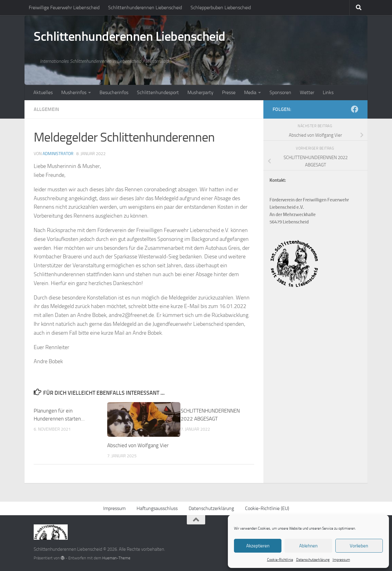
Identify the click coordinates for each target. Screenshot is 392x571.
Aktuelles (43, 92)
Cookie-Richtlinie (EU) (267, 508)
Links (328, 92)
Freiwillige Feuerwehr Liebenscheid (64, 8)
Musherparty (200, 92)
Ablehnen (308, 546)
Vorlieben (359, 546)
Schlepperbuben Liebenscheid (221, 8)
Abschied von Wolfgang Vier (138, 445)
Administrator (58, 154)
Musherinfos (74, 92)
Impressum (341, 560)
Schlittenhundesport (158, 92)
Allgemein (46, 109)
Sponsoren (280, 92)
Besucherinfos (114, 92)
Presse (229, 92)
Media (250, 92)
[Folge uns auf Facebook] (355, 109)
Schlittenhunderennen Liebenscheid (145, 8)
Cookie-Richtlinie (280, 560)
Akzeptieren (258, 546)
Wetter (307, 92)
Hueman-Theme (116, 558)
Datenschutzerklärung (313, 560)
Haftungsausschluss (157, 508)
